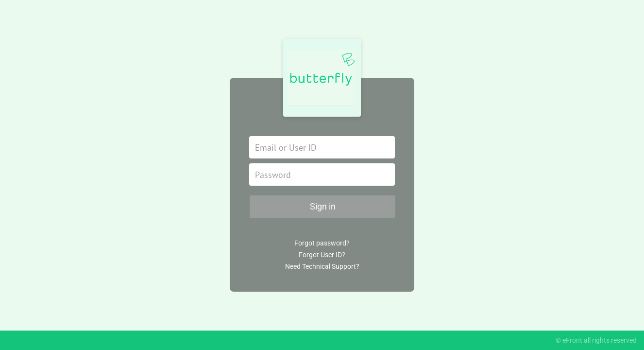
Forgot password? (322, 243)
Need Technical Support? (322, 266)
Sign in (323, 206)
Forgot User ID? (322, 255)
